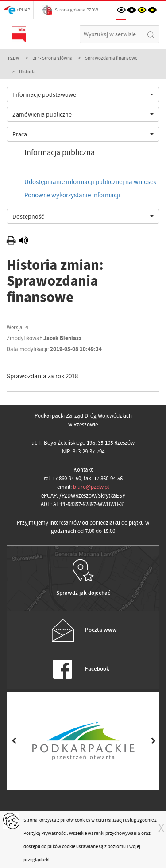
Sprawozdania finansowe (111, 58)
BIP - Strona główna (52, 58)
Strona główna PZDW (70, 10)
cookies (83, 820)
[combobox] (83, 94)
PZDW (14, 58)
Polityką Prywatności (45, 833)
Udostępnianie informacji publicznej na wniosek (90, 182)
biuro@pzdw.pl (91, 487)
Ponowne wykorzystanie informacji (72, 195)
